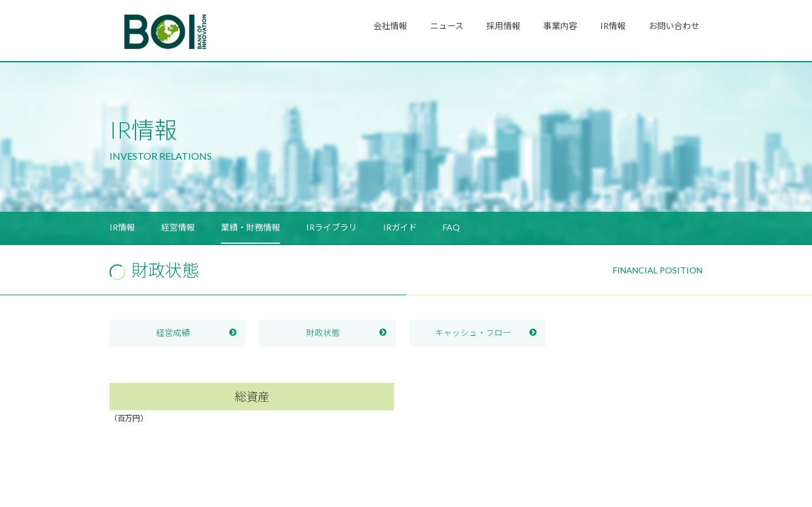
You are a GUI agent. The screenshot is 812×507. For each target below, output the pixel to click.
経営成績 (173, 333)
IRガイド (400, 227)
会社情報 (390, 26)
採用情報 (503, 26)
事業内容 (560, 26)
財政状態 (323, 333)
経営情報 (178, 227)
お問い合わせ (674, 26)
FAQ (451, 227)
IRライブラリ (332, 227)
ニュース (447, 26)
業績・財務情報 (250, 227)
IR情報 (613, 26)
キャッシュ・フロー (473, 333)
